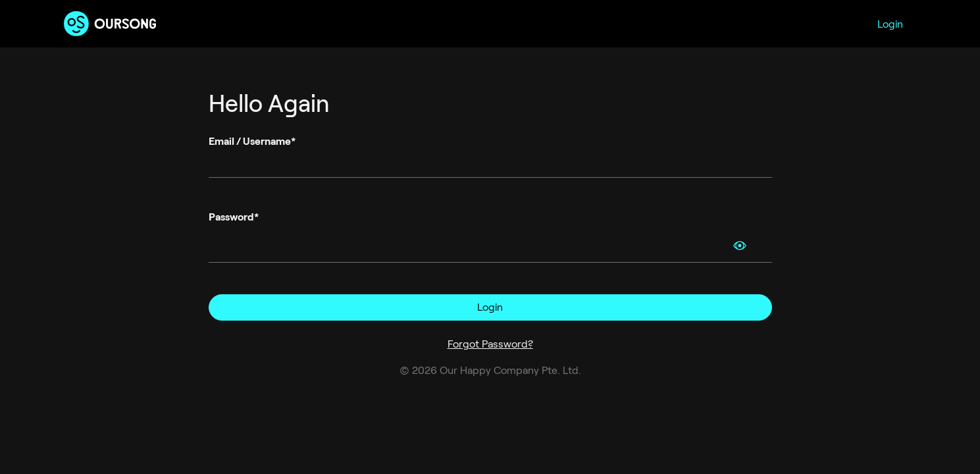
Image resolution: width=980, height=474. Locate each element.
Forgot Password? (490, 344)
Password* (234, 217)
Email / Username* (252, 141)
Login (890, 24)
